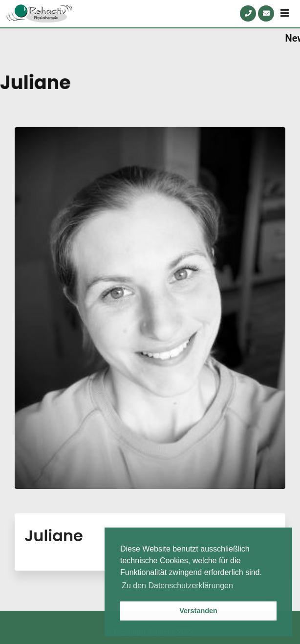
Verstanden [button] (198, 611)
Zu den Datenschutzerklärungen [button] (177, 586)
